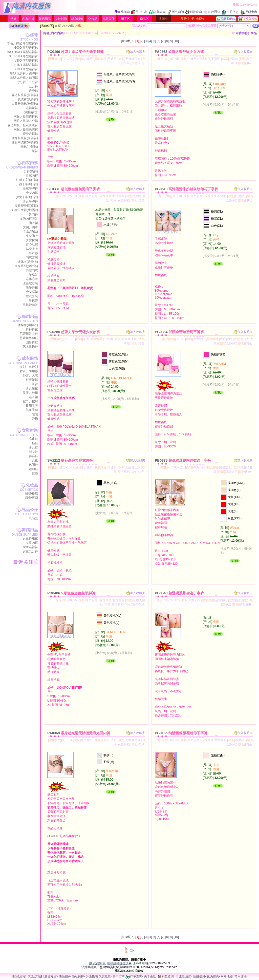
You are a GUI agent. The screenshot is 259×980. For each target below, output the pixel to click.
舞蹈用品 (45, 19)
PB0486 (71, 593)
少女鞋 (33, 447)
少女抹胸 (32, 240)
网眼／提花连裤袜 (26, 117)
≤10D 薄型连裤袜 (26, 69)
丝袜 (13, 19)
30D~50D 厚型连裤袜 (24, 56)
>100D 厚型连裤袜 (25, 48)
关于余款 (150, 976)
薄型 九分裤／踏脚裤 (24, 78)
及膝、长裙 (30, 393)
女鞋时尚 (61, 19)
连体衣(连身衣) (28, 262)
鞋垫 (35, 473)
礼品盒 (33, 518)
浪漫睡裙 (32, 288)
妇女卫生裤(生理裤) (25, 210)
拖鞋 (35, 443)
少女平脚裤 (30, 201)
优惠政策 (105, 976)
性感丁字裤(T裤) (27, 180)
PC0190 (75, 52)
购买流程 (19, 976)
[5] (154, 41)
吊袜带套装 (30, 305)
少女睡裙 (32, 292)
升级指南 (92, 976)
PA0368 (79, 733)
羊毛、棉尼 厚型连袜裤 (22, 43)
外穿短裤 (32, 380)
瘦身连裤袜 (30, 134)
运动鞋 (33, 469)
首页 (58, 26)
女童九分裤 (30, 551)
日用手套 (32, 406)
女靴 (35, 460)
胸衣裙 (33, 223)
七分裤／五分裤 (27, 82)
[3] (146, 41)
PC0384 (179, 332)
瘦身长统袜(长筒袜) (25, 138)
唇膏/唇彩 (31, 498)
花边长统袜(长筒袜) (25, 95)
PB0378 (183, 460)
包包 (35, 414)
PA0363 (179, 52)
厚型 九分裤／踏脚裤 (24, 73)
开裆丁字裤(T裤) (27, 184)
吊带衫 (33, 253)
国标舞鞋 (32, 342)
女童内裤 (32, 543)
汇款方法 (35, 976)
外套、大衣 (30, 375)
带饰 (35, 419)
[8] (167, 41)
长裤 (35, 384)
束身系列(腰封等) (26, 266)
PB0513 (186, 189)
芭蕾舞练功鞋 (29, 338)
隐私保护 (78, 976)
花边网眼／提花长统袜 (23, 125)
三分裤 (33, 86)
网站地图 (227, 976)
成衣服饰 (77, 19)
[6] (158, 41)
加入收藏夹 (136, 52)
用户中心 (139, 12)
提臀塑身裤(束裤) (26, 206)
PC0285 (74, 332)
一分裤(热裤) (29, 171)
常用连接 (241, 976)
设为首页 (213, 976)
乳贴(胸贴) (31, 232)
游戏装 (33, 275)
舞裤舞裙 (32, 329)
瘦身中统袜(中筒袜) (25, 142)
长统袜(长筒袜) (28, 99)
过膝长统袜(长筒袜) (25, 104)
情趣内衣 (32, 270)
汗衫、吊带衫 (29, 367)
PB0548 (179, 593)
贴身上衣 (32, 249)
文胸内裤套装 (29, 219)
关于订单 (119, 976)
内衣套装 (32, 257)
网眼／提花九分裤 (26, 121)
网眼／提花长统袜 (26, 129)
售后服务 (65, 976)
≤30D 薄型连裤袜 (26, 61)
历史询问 (176, 12)
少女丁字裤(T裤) (27, 197)
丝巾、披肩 (30, 401)
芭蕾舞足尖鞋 (29, 334)
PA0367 (54, 836)
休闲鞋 (33, 465)
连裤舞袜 (32, 108)
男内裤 (33, 214)
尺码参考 (249, 12)
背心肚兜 (32, 244)
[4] (150, 41)
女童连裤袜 (30, 547)
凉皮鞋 (33, 439)
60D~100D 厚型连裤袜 (23, 52)
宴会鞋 (33, 456)
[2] (142, 41)
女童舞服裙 (30, 538)
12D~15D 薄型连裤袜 (24, 65)
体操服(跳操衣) (28, 325)
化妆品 (93, 19)
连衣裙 (33, 397)
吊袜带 (33, 300)
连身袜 (33, 91)
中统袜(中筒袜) (28, 147)
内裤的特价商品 (244, 33)
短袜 (35, 151)
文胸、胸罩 (30, 227)
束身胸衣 (32, 236)
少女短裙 (32, 388)
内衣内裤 (28, 19)
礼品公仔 (109, 19)
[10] (176, 41)
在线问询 (122, 12)
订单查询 (157, 12)
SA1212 (70, 460)
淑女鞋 (33, 452)
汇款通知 (212, 12)
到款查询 (194, 12)
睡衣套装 (32, 296)
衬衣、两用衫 (29, 371)
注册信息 (230, 12)
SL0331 (73, 189)
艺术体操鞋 (30, 347)
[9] (171, 41)
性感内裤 (32, 176)
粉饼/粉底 (31, 494)
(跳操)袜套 (31, 112)
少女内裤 (32, 193)
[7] (163, 41)
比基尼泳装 (30, 283)
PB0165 (181, 733)
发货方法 (50, 976)
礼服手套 (32, 410)
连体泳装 (32, 279)
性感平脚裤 (30, 189)
